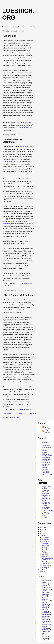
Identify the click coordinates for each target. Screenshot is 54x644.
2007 (42, 572)
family (44, 592)
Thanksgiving (47, 631)
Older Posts (33, 414)
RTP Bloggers (47, 621)
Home (20, 414)
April (44, 552)
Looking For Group (46, 499)
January (45, 568)
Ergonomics (10, 36)
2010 (42, 533)
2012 (42, 529)
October (45, 542)
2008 (42, 570)
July (43, 548)
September (46, 544)
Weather (45, 638)
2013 (42, 527)
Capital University (46, 489)
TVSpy (45, 517)
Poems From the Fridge (47, 614)
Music (44, 609)
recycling (45, 620)
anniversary (46, 581)
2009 (42, 535)
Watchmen (6, 162)
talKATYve (46, 509)
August (44, 546)
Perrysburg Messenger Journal (46, 504)
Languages (46, 604)
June (44, 550)
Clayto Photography (47, 453)
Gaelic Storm (47, 494)
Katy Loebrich (48, 431)
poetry (44, 616)
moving (45, 608)
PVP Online (46, 507)
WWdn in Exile (47, 474)
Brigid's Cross (47, 487)
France (45, 594)
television (46, 630)
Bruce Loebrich (48, 428)
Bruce (44, 582)
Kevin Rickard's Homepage (47, 457)
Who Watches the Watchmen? (12, 141)
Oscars (45, 611)
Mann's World (47, 459)
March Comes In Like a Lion (18, 295)
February (45, 566)
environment (47, 589)
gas (44, 598)
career (45, 584)
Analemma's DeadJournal (47, 446)
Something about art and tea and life (47, 462)
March (44, 554)
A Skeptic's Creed (46, 443)
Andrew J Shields (46, 450)
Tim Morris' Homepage (46, 470)
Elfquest (45, 492)
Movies (10, 286)
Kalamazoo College (28, 147)
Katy (10, 130)
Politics (45, 618)
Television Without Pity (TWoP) (46, 514)
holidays (45, 599)
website (45, 640)
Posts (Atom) (16, 418)
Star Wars (46, 628)
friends (45, 596)
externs (45, 591)
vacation (45, 636)
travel (44, 635)
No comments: (28, 128)
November (46, 540)
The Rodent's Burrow (47, 467)
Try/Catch (46, 473)
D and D (45, 587)
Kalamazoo (46, 601)
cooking (45, 586)
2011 (42, 531)
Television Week (48, 511)
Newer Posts (7, 414)
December (46, 538)
